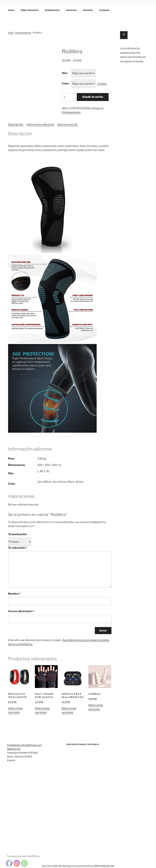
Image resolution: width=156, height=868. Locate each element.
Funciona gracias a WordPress (23, 856)
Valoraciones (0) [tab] (67, 125)
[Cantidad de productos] (69, 97)
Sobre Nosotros (29, 10)
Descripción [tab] (16, 125)
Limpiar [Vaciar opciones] (102, 84)
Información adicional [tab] (40, 125)
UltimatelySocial (104, 866)
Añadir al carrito (93, 97)
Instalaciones (52, 10)
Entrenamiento (23, 33)
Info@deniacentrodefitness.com (24, 745)
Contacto (104, 10)
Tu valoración (18, 548)
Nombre (14, 594)
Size (65, 73)
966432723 (14, 749)
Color (66, 84)
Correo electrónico (21, 611)
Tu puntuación (17, 534)
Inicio (11, 10)
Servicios (71, 10)
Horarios (88, 10)
